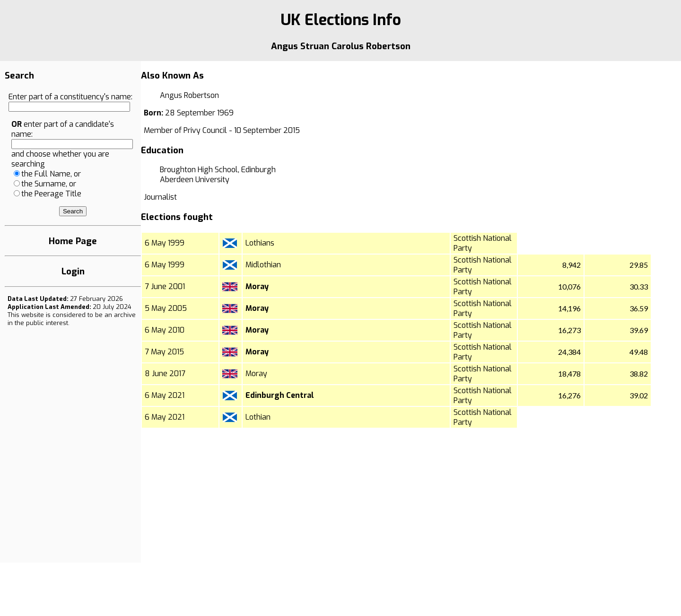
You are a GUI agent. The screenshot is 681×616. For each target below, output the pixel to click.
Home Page (73, 241)
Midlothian (263, 265)
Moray (257, 286)
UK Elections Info (341, 20)
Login (73, 271)
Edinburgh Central (280, 395)
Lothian (258, 417)
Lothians (260, 243)
